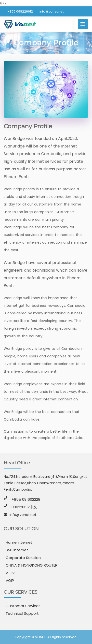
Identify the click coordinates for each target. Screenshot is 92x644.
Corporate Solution (23, 558)
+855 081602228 (26, 499)
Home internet (19, 542)
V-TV (10, 573)
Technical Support (22, 613)
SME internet (17, 550)
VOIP (10, 580)
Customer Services (23, 606)
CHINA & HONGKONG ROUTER (32, 565)
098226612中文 (24, 507)
